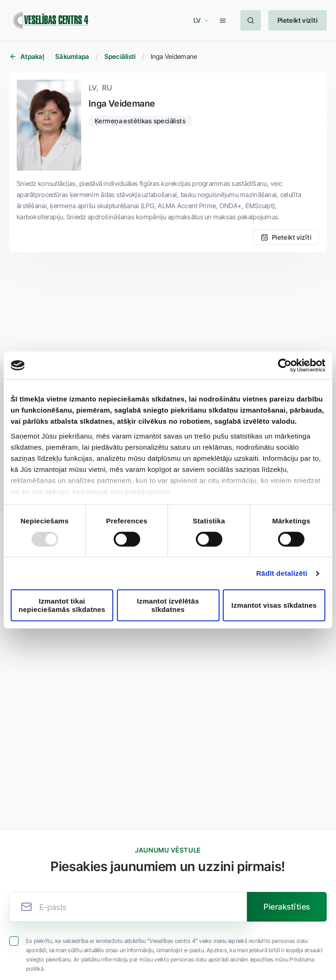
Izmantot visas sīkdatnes (274, 605)
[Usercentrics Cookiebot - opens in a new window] (285, 365)
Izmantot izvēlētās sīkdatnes (168, 605)
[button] (200, 20)
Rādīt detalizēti (282, 573)
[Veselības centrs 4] (51, 21)
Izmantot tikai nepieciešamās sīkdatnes (62, 605)
